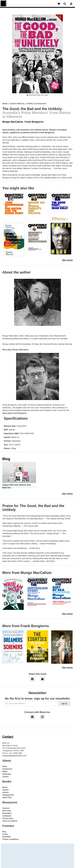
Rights (5, 772)
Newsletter (7, 837)
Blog (6, 459)
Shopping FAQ (8, 795)
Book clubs (7, 811)
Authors (5, 792)
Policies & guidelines (10, 839)
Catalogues (7, 816)
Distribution (7, 774)
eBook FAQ (7, 797)
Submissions (7, 769)
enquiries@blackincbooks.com (14, 756)
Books (5, 787)
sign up (64, 704)
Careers (6, 777)
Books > (6, 103)
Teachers (6, 808)
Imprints (6, 790)
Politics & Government (37, 103)
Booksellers (7, 813)
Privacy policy (8, 818)
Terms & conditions (10, 821)
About (5, 766)
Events (5, 834)
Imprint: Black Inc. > (19, 103)
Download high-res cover (37, 95)
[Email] (31, 704)
